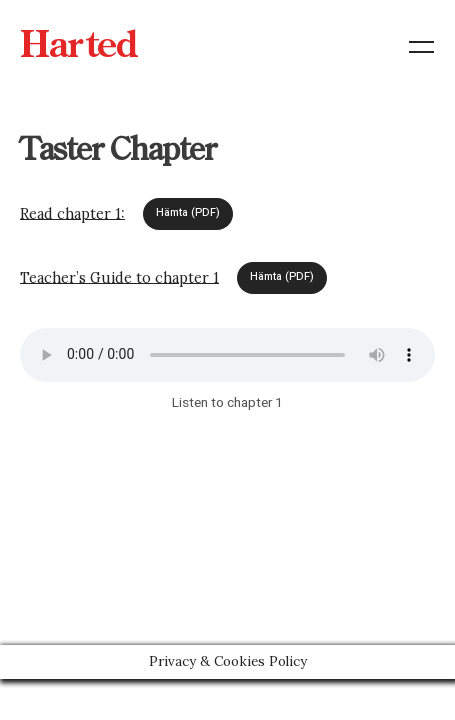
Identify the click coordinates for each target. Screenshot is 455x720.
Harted (79, 47)
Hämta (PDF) (188, 213)
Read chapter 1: (72, 213)
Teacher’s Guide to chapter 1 (119, 277)
